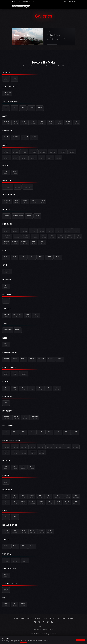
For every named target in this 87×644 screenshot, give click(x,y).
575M (68, 231)
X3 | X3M (16, 158)
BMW (5, 145)
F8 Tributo (70, 237)
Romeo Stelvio (7, 94)
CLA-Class (32, 447)
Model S (24, 546)
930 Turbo (31, 497)
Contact (71, 618)
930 (23, 497)
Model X (32, 546)
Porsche (8, 490)
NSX (6, 79)
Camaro (16, 202)
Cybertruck (6, 546)
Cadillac (8, 180)
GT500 (40, 257)
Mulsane (34, 137)
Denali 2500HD (7, 272)
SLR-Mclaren (33, 453)
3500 (6, 517)
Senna (75, 432)
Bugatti (7, 166)
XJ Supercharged (17, 316)
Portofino (15, 243)
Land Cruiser (16, 561)
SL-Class (23, 453)
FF (78, 237)
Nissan (6, 461)
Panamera (67, 503)
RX (57, 388)
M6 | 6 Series (72, 152)
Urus (60, 359)
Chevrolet (9, 195)
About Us (41, 626)
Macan (58, 503)
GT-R (31, 467)
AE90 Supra (6, 561)
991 (57, 497)
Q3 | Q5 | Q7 (24, 123)
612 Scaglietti (7, 237)
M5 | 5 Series (62, 152)
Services (52, 618)
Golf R (6, 605)
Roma (33, 243)
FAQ (47, 626)
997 (15, 503)
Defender (6, 374)
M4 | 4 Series (53, 152)
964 (40, 497)
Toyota (7, 554)
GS (6, 388)
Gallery (45, 618)
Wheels (23, 618)
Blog (58, 618)
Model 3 (15, 546)
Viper (37, 216)
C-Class (15, 447)
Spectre (41, 532)
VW (4, 598)
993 (76, 497)
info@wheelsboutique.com (27, 2)
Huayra (6, 482)
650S (23, 432)
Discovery (15, 374)
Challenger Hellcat (18, 216)
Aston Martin (11, 101)
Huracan (32, 359)
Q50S (6, 301)
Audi (5, 116)
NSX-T (14, 79)
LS (40, 388)
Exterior (38, 618)
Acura (6, 72)
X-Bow (6, 345)
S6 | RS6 (59, 123)
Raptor (58, 257)
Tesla (6, 539)
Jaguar (7, 309)
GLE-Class (76, 447)
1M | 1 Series (7, 152)
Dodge (6, 209)
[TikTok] (72, 2)
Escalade (18, 187)
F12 (35, 237)
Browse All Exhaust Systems (43, 630)
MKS (6, 403)
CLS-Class (41, 447)
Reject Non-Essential (67, 640)
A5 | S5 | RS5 (6, 123)
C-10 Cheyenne (7, 202)
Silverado (42, 202)
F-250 (23, 257)
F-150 (14, 257)
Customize (55, 640)
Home (16, 618)
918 (14, 497)
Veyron (14, 172)
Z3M (50, 158)
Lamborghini (10, 353)
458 (50, 231)
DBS (14, 108)
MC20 (25, 418)
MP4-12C (67, 432)
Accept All (80, 640)
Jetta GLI (6, 590)
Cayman (50, 503)
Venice (6, 575)
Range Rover (24, 374)
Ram (5, 510)
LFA (31, 388)
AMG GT (6, 447)
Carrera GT (32, 503)
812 (17, 237)
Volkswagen (10, 583)
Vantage (40, 108)
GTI (14, 605)
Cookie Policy (24, 642)
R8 (33, 123)
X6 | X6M (33, 158)
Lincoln (7, 396)
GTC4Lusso (6, 243)
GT (32, 257)
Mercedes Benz (12, 440)
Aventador (6, 359)
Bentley (7, 131)
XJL (36, 316)
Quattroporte (34, 418)
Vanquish (31, 108)
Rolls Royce (10, 525)
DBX (23, 108)
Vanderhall (10, 569)
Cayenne (41, 503)
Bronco (6, 257)
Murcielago (41, 359)
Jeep (5, 323)
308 (33, 231)
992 (67, 497)
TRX (15, 517)
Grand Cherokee (8, 330)
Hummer (7, 280)
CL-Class (24, 447)
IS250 (14, 388)
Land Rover (9, 367)
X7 (42, 158)
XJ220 (27, 316)
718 (6, 497)
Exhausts (30, 618)
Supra (25, 561)
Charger (29, 216)
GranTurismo (7, 418)
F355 (43, 237)
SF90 (42, 243)
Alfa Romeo (9, 87)
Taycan (76, 503)
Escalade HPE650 (28, 187)
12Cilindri (6, 231)
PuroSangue (24, 243)
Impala (34, 202)
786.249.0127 (15, 2)
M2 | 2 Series (33, 152)
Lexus (6, 382)
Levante (16, 418)
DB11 (6, 108)
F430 (61, 237)
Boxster (23, 503)
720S (41, 432)
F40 (52, 237)
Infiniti (7, 294)
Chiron (6, 172)
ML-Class (6, 453)
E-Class (50, 447)
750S (49, 432)
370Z (23, 467)
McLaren (8, 426)
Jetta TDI (23, 605)
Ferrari (7, 224)
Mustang (49, 257)
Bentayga (6, 137)
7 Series (16, 152)
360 (41, 231)
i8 (24, 152)
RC (48, 388)
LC (23, 388)
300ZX (6, 467)
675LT (32, 432)
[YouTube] (70, 2)
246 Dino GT (15, 231)
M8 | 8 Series (7, 158)
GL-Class (67, 447)
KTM (5, 338)
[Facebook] (67, 2)
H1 (6, 286)
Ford (5, 250)
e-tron (15, 123)
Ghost (24, 532)
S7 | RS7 (68, 123)
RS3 (42, 123)
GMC (5, 265)
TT (77, 123)
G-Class (59, 447)
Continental (15, 137)
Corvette (25, 202)
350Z (14, 467)
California (26, 237)
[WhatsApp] (75, 2)
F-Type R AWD (7, 316)
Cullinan (6, 532)
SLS (42, 453)
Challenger (6, 216)
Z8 (59, 158)
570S (6, 432)
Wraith (50, 532)
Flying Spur (25, 137)
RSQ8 (51, 123)
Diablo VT (15, 359)
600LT (15, 432)
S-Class (15, 453)
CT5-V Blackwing (8, 187)
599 (76, 231)
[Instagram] (65, 2)
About (64, 618)
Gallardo (24, 359)
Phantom (33, 532)
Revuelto (51, 359)
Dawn (15, 532)
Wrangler (18, 330)
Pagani (6, 475)
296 (24, 231)
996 (6, 503)
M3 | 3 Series (43, 152)
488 (59, 231)
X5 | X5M (24, 158)
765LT (58, 432)
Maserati (8, 411)
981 (48, 497)
